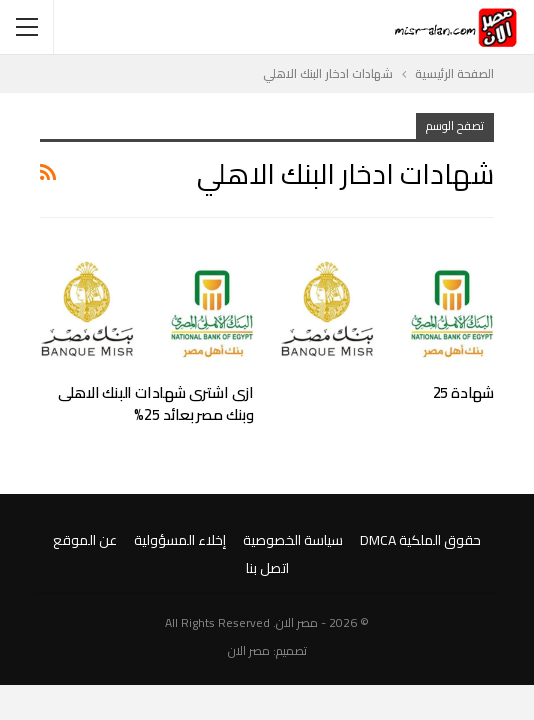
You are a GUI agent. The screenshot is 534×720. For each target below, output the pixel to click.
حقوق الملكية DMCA (420, 540)
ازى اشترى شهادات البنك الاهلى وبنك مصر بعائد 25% (156, 403)
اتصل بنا (267, 568)
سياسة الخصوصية (293, 540)
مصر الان (249, 650)
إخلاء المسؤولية (180, 540)
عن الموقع (85, 540)
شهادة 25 (463, 392)
